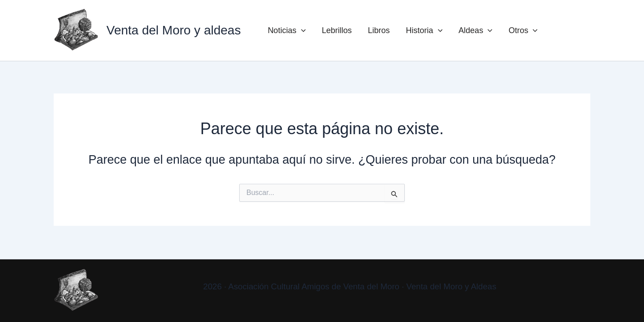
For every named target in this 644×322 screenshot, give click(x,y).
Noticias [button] (287, 30)
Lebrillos (337, 30)
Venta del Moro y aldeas (174, 30)
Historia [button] (424, 30)
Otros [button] (523, 30)
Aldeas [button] (475, 30)
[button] (301, 30)
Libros (379, 30)
